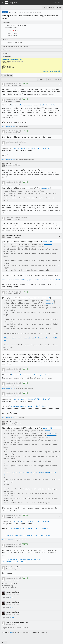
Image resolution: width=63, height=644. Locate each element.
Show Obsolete (7, 75)
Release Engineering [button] (19, 26)
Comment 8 (9, 289)
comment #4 (45, 188)
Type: (10, 30)
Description (9, 85)
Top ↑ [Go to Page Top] (4, 637)
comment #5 (47, 237)
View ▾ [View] (59, 7)
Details (46, 71)
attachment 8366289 (19, 148)
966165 (12, 603)
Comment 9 (9, 366)
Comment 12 (10, 513)
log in (11, 628)
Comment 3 (9, 144)
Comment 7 (9, 233)
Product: (9, 26)
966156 (12, 593)
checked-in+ (10, 68)
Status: (10, 43)
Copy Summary (48, 7)
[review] (46, 148)
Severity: (9, 36)
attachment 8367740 (19, 395)
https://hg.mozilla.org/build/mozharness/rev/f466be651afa (26, 531)
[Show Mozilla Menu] (7, 2)
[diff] (39, 148)
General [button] (15, 28)
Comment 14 (10, 564)
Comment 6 (9, 215)
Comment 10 (10, 390)
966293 (12, 613)
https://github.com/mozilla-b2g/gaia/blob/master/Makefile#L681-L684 (30, 275)
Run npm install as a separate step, (12, 60)
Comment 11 (9, 419)
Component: (8, 28)
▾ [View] (54, 7)
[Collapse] (60, 84)
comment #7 (45, 293)
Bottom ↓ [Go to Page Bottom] (42, 79)
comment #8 (47, 423)
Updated (9, 380)
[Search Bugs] (52, 2)
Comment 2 (9, 133)
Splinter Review (57, 71)
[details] (32, 148)
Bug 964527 (12, 12)
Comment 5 (9, 184)
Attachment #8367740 (8, 413)
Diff (50, 71)
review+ (9, 66)
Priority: (9, 33)
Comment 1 (9, 101)
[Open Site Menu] (2, 2)
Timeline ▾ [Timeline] (58, 79)
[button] (58, 2)
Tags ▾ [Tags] (50, 79)
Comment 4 (9, 166)
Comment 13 (10, 542)
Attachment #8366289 (8, 127)
